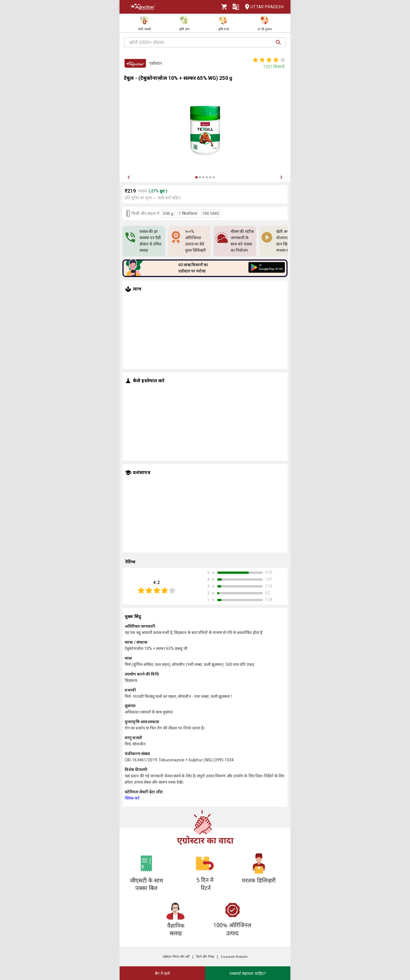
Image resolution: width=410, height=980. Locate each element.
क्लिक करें (132, 798)
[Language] (236, 7)
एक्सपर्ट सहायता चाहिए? (248, 973)
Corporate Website (234, 957)
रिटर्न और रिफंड (205, 957)
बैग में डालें (162, 973)
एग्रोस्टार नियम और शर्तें (176, 957)
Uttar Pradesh (263, 7)
